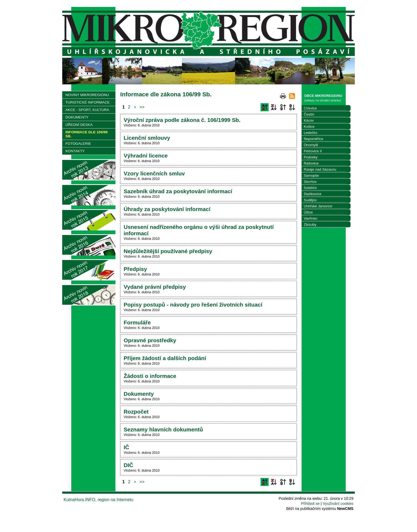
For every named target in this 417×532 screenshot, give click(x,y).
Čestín (309, 114)
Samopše (311, 176)
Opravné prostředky (150, 340)
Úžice (308, 212)
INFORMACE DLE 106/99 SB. (87, 134)
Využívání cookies (338, 504)
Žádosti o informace (150, 376)
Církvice (310, 108)
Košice (309, 127)
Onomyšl (311, 145)
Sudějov (310, 200)
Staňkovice (313, 194)
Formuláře (137, 322)
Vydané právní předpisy (155, 287)
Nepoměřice (313, 139)
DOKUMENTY (77, 117)
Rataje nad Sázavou (320, 169)
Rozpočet (136, 412)
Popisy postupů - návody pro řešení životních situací (193, 305)
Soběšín (310, 188)
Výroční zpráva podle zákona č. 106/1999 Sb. (182, 120)
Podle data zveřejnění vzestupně (283, 107)
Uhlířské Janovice (318, 206)
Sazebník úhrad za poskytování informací (178, 191)
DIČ (128, 465)
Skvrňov (310, 182)
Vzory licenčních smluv (154, 173)
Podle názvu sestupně (274, 107)
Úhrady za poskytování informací (167, 209)
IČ (126, 447)
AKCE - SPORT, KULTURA (87, 110)
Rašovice (311, 163)
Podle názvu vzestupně (265, 107)
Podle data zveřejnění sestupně (292, 107)
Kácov (309, 120)
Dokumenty (139, 394)
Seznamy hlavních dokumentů (163, 429)
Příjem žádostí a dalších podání (165, 358)
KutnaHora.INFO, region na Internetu (98, 500)
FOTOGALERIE (78, 144)
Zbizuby (310, 224)
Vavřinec (311, 218)
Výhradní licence (146, 156)
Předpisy (135, 269)
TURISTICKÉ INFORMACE (87, 102)
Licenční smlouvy (147, 138)
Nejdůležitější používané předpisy (168, 251)
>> (142, 107)
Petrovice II (313, 151)
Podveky (311, 157)
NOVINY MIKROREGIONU (87, 95)
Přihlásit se (310, 504)
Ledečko (310, 133)
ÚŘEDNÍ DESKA (79, 125)
